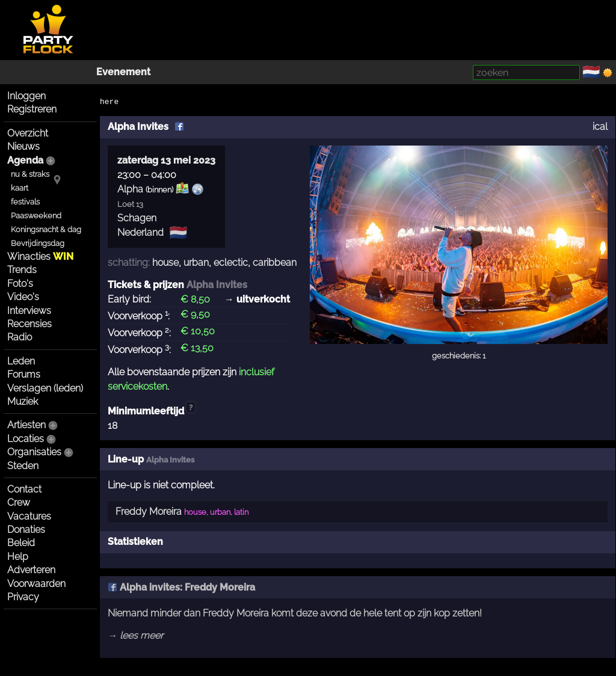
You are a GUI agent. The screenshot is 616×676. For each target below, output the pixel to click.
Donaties (26, 530)
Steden (23, 466)
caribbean (275, 263)
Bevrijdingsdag (38, 243)
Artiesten (26, 425)
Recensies (29, 324)
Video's (23, 297)
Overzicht (28, 133)
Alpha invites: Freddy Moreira (181, 587)
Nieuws (23, 146)
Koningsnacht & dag (46, 229)
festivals (25, 202)
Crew (19, 502)
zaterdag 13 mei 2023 (166, 160)
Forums (24, 374)
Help (18, 557)
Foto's (20, 284)
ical (600, 127)
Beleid (21, 543)
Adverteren (31, 570)
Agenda (25, 160)
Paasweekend (36, 216)
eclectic (231, 263)
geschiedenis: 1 (459, 356)
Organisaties (34, 452)
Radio (20, 337)
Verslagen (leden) (45, 388)
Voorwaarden (36, 584)
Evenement (123, 72)
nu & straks (30, 174)
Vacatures (29, 516)
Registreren (32, 109)
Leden (21, 361)
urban (196, 263)
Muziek (23, 401)
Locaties (26, 439)
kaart (20, 188)
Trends (22, 270)
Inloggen (26, 96)
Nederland (140, 232)
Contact (24, 489)
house (165, 263)
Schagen (137, 218)
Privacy (23, 597)
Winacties (40, 257)
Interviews (29, 311)
